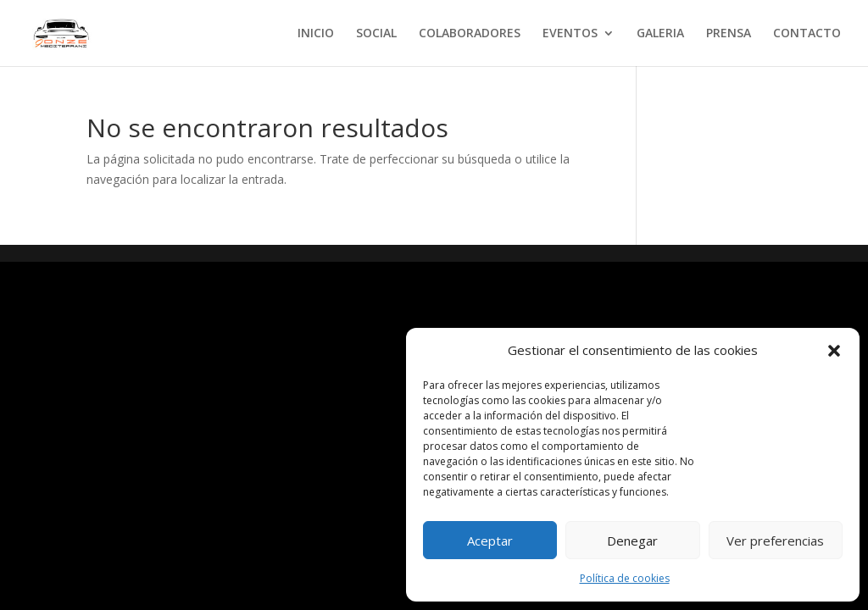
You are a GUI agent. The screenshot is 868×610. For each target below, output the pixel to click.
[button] (834, 351)
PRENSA (729, 34)
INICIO (316, 34)
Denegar (632, 541)
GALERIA (660, 34)
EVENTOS (570, 34)
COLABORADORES (470, 34)
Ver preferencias (775, 541)
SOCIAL (376, 34)
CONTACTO (807, 34)
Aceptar (490, 541)
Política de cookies (625, 578)
